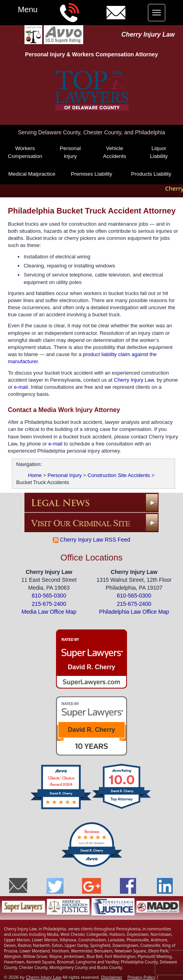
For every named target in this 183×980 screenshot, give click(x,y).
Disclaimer (112, 976)
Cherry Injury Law (148, 34)
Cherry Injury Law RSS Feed (91, 539)
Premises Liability (91, 174)
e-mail (21, 386)
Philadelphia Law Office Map (134, 611)
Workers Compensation (25, 152)
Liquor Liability (159, 152)
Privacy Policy (141, 976)
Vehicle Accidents (115, 152)
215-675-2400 (49, 603)
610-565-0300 (49, 595)
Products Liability (151, 174)
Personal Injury (70, 152)
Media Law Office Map (49, 611)
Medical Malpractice (32, 174)
